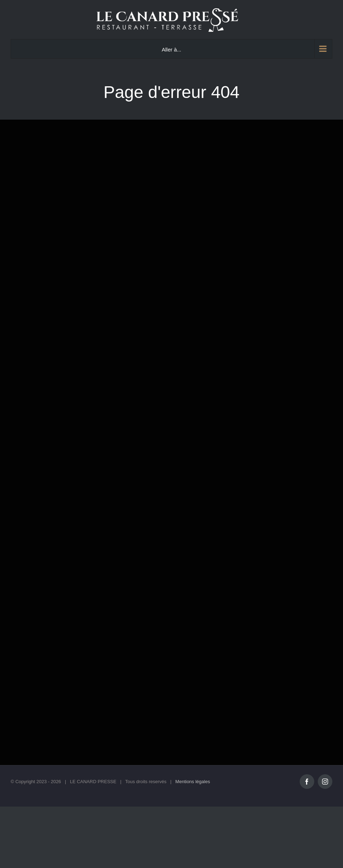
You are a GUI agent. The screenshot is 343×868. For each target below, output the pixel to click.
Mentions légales (193, 782)
